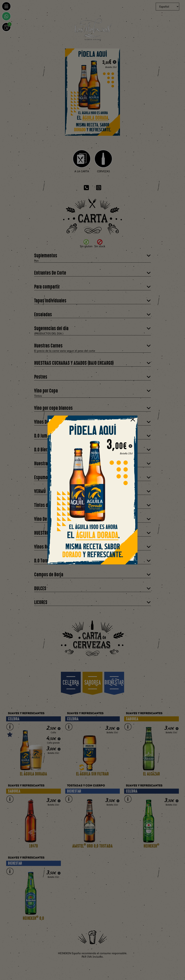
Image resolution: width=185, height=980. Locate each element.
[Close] (133, 419)
